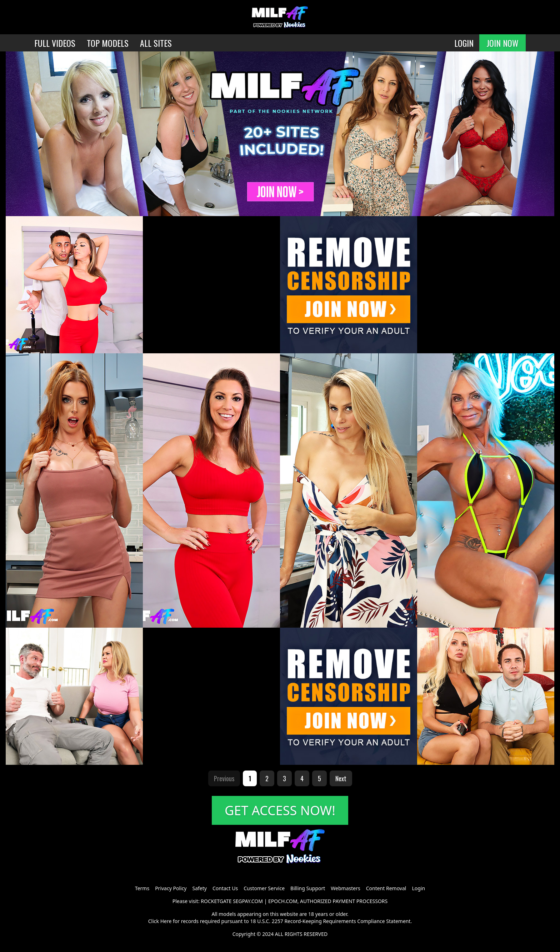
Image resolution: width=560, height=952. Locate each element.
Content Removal (386, 888)
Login (418, 888)
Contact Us (225, 888)
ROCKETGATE (216, 901)
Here (166, 921)
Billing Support (308, 888)
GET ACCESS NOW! (280, 810)
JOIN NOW (502, 43)
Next (341, 778)
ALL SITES (156, 43)
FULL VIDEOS (55, 43)
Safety (200, 888)
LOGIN (464, 43)
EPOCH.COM (283, 901)
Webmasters (345, 888)
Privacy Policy (171, 888)
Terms (142, 888)
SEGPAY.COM (248, 901)
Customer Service (264, 888)
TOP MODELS (108, 43)
